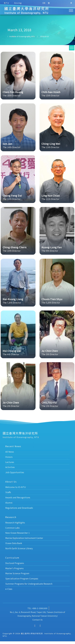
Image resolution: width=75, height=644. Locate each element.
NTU (6, 3)
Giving (18, 3)
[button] (71, 3)
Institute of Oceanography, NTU (22, 39)
